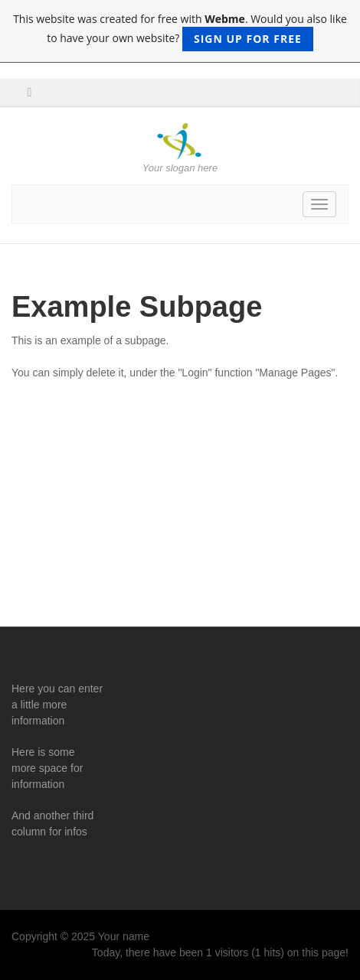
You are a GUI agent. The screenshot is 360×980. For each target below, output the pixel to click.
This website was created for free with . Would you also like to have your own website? (180, 31)
